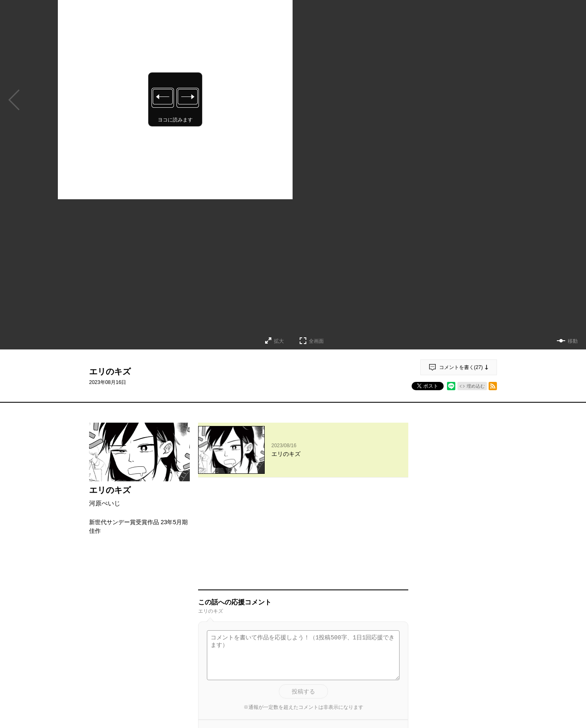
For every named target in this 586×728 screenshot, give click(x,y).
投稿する (303, 596)
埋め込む (476, 386)
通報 (395, 650)
